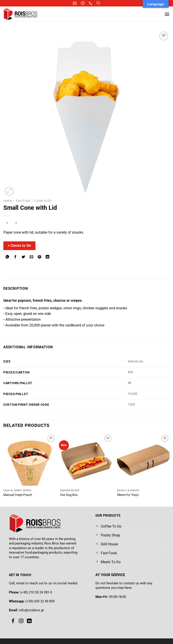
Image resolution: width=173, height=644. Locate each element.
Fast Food (23, 201)
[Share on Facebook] (15, 257)
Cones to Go (43, 201)
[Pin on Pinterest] (40, 257)
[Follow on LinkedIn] (29, 621)
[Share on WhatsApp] (7, 257)
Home (7, 201)
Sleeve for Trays (128, 495)
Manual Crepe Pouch (18, 495)
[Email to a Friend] (32, 257)
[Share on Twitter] (24, 257)
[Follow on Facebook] (13, 621)
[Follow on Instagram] (21, 621)
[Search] (98, 3)
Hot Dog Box (69, 495)
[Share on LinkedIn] (48, 257)
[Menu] (167, 14)
